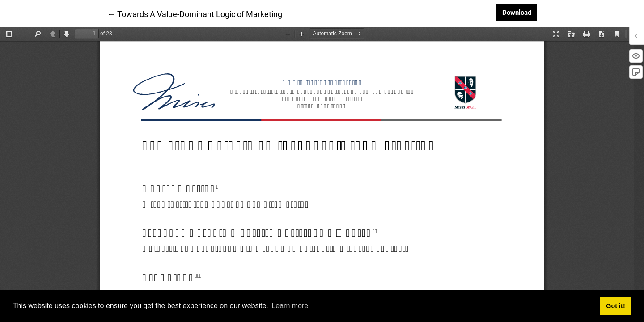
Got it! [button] (615, 306)
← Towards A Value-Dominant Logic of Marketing (195, 13)
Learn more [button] (290, 306)
